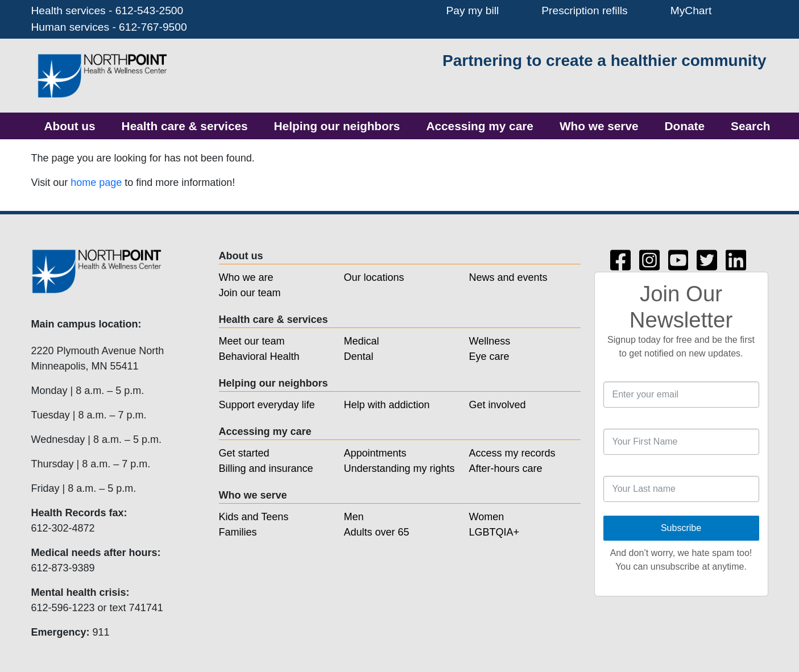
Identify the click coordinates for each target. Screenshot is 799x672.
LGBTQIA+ (494, 532)
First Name (604, 422)
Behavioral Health (259, 356)
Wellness (490, 341)
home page (96, 182)
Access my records (512, 453)
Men (354, 517)
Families (238, 532)
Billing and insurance (266, 468)
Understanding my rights (399, 468)
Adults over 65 (377, 532)
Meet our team (252, 341)
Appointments (375, 453)
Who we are (246, 277)
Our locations (374, 277)
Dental (359, 356)
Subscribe (681, 528)
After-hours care (506, 468)
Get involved (498, 405)
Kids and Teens (254, 517)
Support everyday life (267, 405)
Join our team (250, 293)
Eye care (489, 356)
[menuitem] (70, 126)
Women (487, 517)
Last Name (604, 469)
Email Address (604, 374)
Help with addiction (387, 405)
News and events (508, 277)
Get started (244, 453)
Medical (362, 341)
